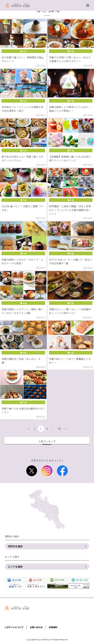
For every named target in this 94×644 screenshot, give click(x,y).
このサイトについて (14, 627)
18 (59, 429)
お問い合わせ (36, 627)
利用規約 (53, 627)
